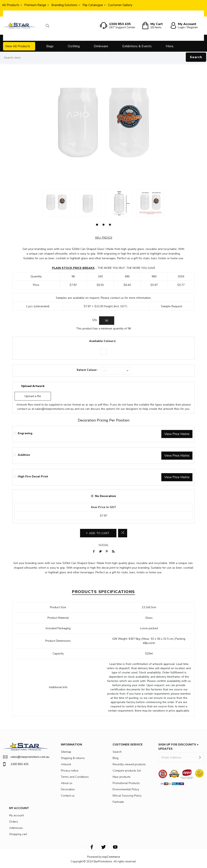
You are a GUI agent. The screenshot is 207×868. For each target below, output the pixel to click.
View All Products (18, 46)
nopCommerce (111, 857)
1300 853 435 (16, 764)
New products (122, 777)
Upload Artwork (33, 386)
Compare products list (127, 771)
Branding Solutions (64, 5)
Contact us (68, 796)
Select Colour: (87, 370)
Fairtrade (118, 802)
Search (196, 57)
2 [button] (103, 225)
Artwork (66, 764)
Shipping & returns (73, 758)
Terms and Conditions (75, 777)
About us (67, 783)
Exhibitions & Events (137, 46)
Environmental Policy (126, 789)
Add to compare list (123, 533)
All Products (11, 5)
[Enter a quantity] (107, 321)
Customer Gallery (120, 5)
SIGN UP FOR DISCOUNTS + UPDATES (178, 747)
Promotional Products (126, 783)
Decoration (68, 789)
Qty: (95, 320)
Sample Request (172, 306)
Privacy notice (70, 771)
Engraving (25, 433)
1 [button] (97, 225)
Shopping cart (18, 834)
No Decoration (106, 496)
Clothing (74, 46)
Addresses (16, 828)
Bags (50, 46)
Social (104, 545)
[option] (57, 203)
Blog (116, 758)
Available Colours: (103, 341)
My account (16, 815)
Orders (14, 822)
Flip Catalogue (93, 5)
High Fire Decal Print (33, 476)
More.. (170, 46)
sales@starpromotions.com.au (54, 409)
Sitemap (66, 752)
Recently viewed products (129, 764)
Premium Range (35, 5)
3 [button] (110, 225)
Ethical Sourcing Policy (127, 796)
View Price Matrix (177, 434)
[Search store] (103, 58)
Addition (24, 455)
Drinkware (101, 46)
